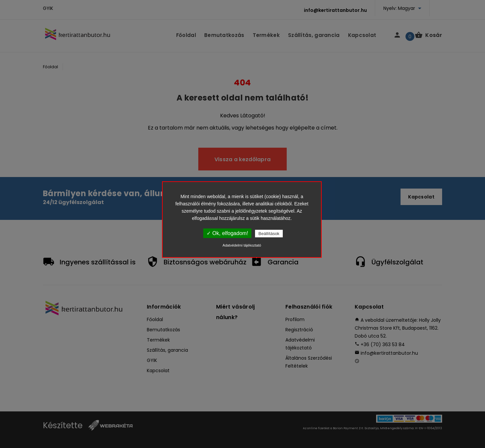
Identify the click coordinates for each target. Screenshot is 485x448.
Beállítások (269, 234)
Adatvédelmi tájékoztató (242, 245)
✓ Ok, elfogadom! (227, 233)
